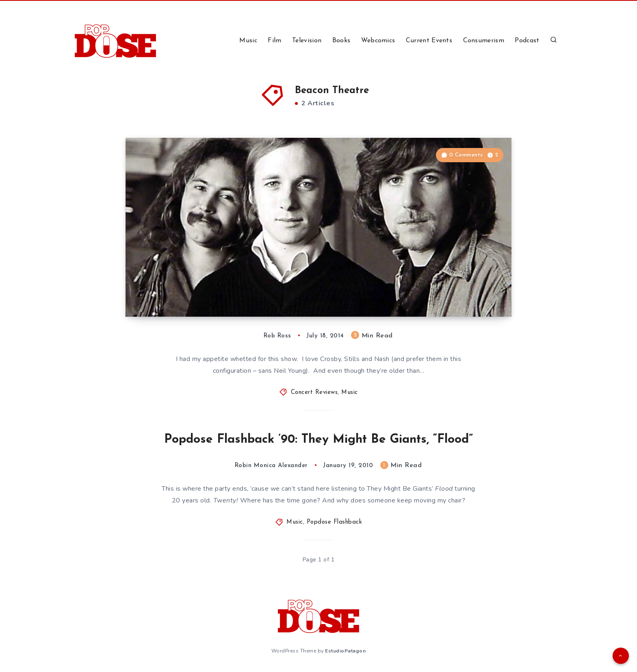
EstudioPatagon (345, 651)
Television (307, 41)
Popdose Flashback (335, 522)
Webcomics (378, 41)
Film (274, 41)
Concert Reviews (314, 393)
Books (341, 41)
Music (248, 41)
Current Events (429, 41)
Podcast (527, 41)
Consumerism (484, 41)
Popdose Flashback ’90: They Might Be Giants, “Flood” (318, 440)
